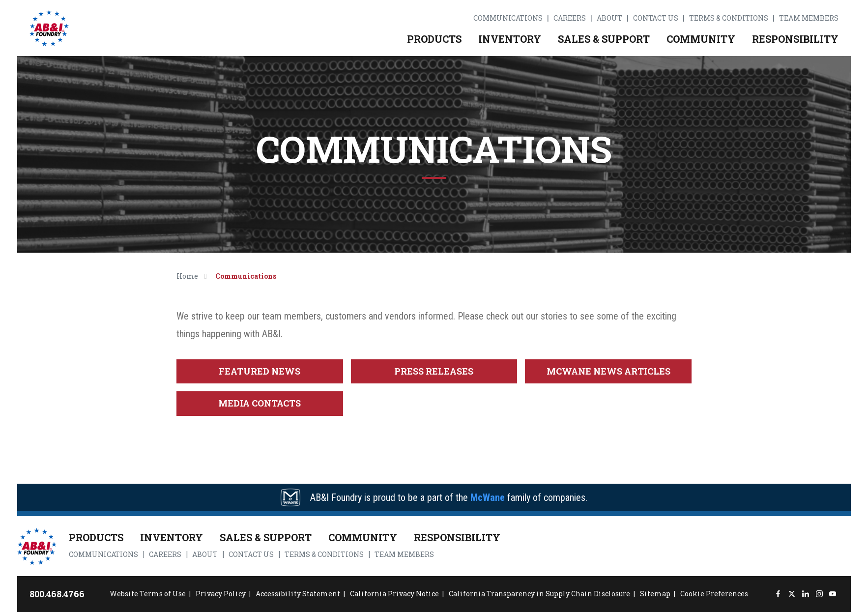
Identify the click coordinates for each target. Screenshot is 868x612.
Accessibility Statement (298, 594)
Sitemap (655, 594)
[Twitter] (792, 594)
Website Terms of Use (148, 594)
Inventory (510, 39)
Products (434, 39)
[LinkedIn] (805, 594)
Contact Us (656, 18)
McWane (488, 497)
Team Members (809, 18)
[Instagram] (819, 594)
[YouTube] (833, 594)
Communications (508, 18)
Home (187, 276)
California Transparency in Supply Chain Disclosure (539, 594)
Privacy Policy (221, 594)
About (609, 18)
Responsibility (795, 39)
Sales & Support (604, 39)
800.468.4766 (57, 594)
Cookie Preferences (714, 594)
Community (701, 39)
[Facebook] (778, 594)
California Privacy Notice (394, 594)
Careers (570, 18)
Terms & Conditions (729, 18)
